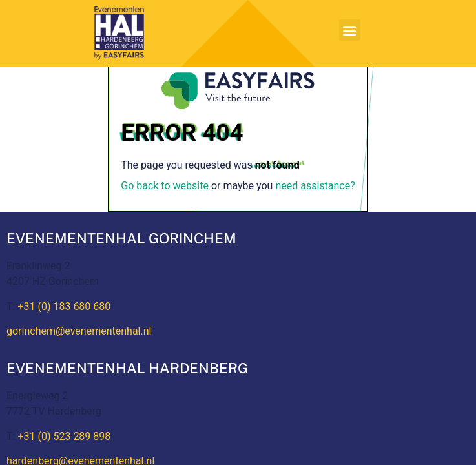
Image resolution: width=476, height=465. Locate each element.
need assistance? (315, 186)
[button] (350, 30)
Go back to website (165, 186)
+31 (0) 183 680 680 (64, 306)
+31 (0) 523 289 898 (64, 436)
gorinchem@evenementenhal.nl (79, 331)
